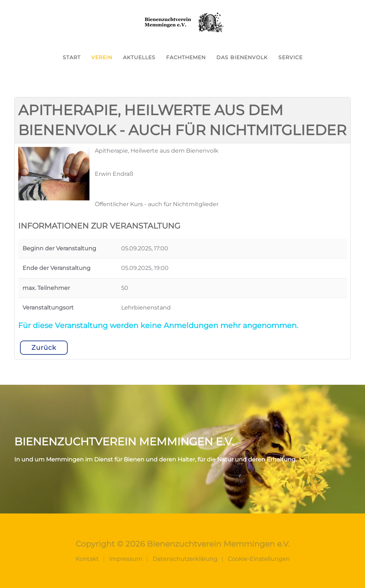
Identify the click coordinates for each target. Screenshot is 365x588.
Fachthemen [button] (186, 57)
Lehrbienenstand (146, 308)
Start (72, 57)
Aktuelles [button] (139, 57)
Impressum (126, 559)
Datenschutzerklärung (185, 559)
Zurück (44, 348)
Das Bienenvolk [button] (242, 57)
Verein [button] (102, 57)
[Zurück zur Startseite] (182, 22)
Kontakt (87, 559)
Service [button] (291, 57)
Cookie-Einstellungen (259, 559)
